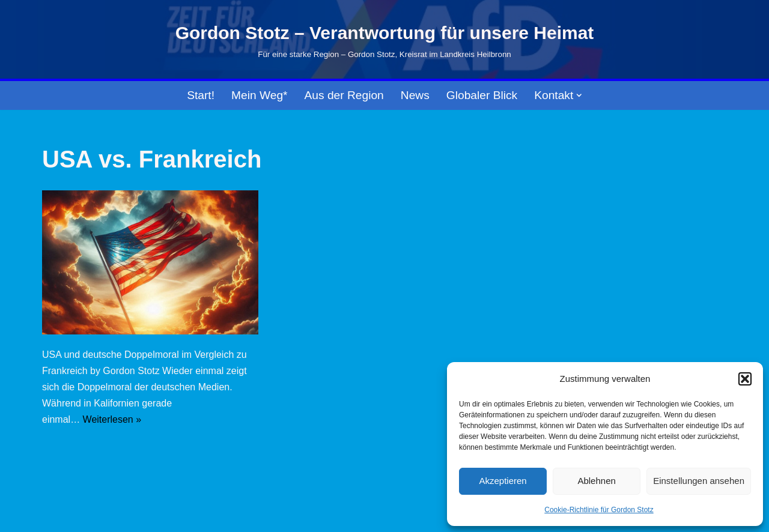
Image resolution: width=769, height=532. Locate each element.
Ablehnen (596, 481)
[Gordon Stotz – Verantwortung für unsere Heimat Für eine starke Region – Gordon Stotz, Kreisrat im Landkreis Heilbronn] (385, 40)
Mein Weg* (260, 95)
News (415, 95)
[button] (745, 379)
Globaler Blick (482, 95)
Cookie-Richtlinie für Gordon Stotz (599, 510)
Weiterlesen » (112, 419)
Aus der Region (344, 95)
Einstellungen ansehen (699, 481)
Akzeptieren (503, 481)
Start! (201, 95)
